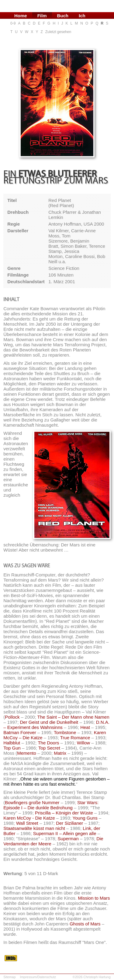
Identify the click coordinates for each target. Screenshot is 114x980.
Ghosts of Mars (85, 924)
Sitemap (9, 977)
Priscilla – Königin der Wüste (64, 813)
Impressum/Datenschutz (38, 977)
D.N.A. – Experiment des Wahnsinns (56, 725)
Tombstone (65, 732)
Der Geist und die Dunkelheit (49, 722)
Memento (27, 753)
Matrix (60, 753)
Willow (83, 743)
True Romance (75, 738)
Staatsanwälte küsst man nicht (34, 828)
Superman (68, 839)
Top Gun (12, 748)
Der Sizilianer (69, 823)
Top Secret (49, 748)
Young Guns (85, 818)
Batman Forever (20, 732)
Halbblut (12, 743)
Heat (85, 727)
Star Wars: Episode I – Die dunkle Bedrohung (51, 805)
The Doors (48, 743)
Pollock (12, 717)
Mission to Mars (94, 898)
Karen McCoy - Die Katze (29, 818)
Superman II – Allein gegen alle (65, 833)
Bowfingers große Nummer (32, 802)
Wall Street (27, 823)
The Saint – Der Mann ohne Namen (73, 717)
